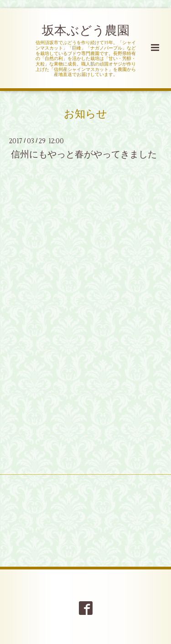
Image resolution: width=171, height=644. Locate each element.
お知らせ (85, 114)
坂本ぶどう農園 (86, 31)
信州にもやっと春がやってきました (84, 154)
